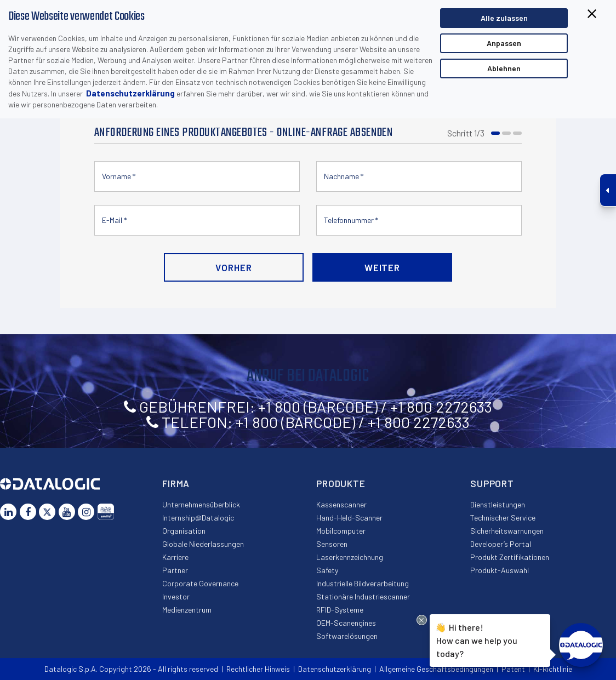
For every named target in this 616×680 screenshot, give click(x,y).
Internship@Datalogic (198, 518)
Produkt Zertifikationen (510, 557)
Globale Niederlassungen (203, 544)
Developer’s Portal (501, 544)
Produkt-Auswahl (500, 570)
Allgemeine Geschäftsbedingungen (436, 669)
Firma (176, 483)
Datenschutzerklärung (130, 93)
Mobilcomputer (341, 531)
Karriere (175, 557)
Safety (327, 570)
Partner (175, 570)
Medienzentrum (187, 610)
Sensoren (332, 544)
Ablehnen (504, 68)
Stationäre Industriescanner (363, 596)
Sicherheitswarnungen (507, 531)
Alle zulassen (504, 18)
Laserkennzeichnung (350, 557)
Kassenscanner (341, 504)
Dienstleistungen (498, 504)
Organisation (184, 531)
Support (492, 483)
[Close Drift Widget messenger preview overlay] (422, 620)
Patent (513, 669)
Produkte (341, 483)
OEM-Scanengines (346, 623)
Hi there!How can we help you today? (477, 639)
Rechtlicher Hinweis (258, 669)
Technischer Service (503, 518)
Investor (176, 596)
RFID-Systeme (340, 610)
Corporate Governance (200, 583)
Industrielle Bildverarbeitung (363, 583)
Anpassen (504, 43)
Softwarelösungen (347, 636)
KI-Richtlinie (553, 669)
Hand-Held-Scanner (349, 518)
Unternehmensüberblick (201, 504)
